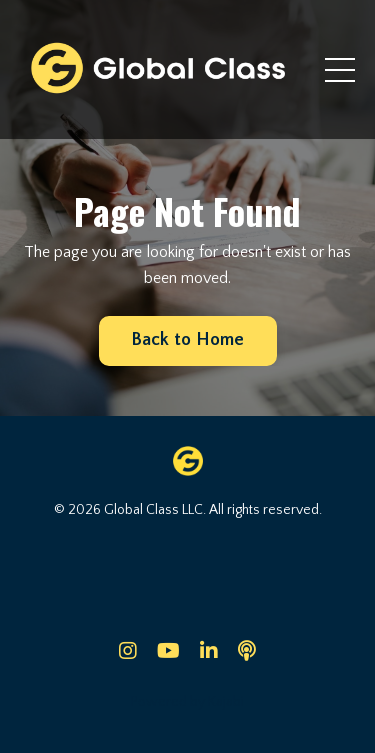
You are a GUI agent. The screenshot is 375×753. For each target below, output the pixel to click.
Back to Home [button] (188, 340)
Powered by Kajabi (187, 702)
